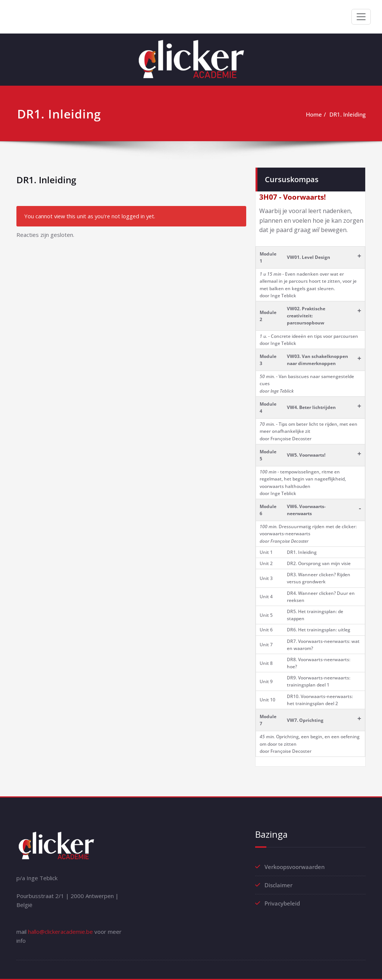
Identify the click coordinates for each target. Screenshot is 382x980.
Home (314, 114)
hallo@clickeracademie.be (60, 932)
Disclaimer (278, 885)
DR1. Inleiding (347, 114)
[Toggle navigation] (361, 17)
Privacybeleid (282, 903)
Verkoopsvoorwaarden (295, 867)
